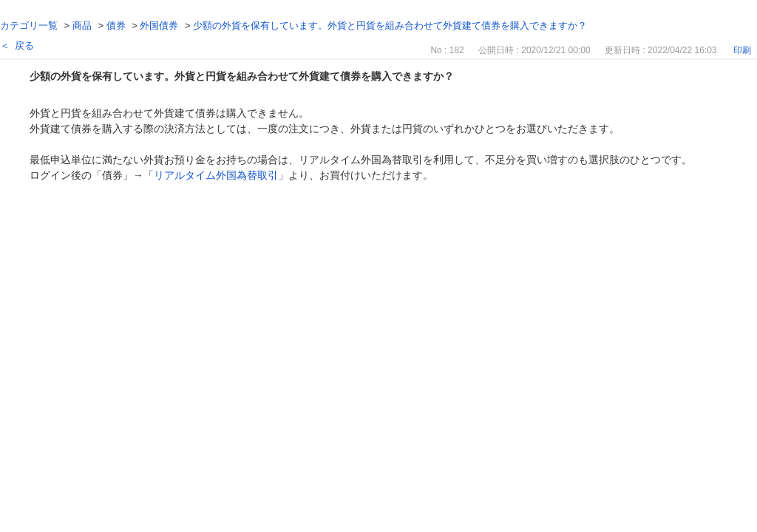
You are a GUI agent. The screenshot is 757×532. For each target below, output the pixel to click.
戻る (24, 45)
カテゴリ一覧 (29, 25)
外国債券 (159, 25)
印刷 (742, 50)
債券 (116, 25)
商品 (82, 25)
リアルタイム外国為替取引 (216, 175)
